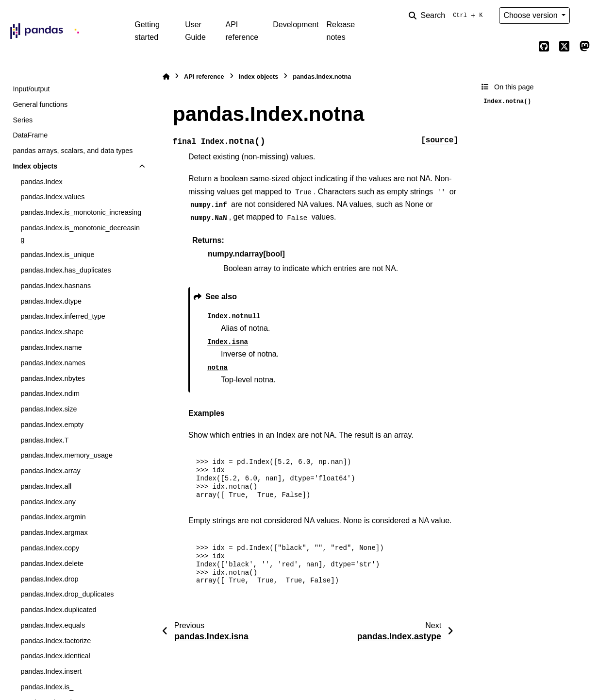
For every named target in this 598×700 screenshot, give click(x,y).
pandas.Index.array (50, 471)
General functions (40, 104)
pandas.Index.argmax (54, 532)
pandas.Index (41, 182)
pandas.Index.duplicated (58, 610)
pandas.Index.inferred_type (63, 316)
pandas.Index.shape (52, 332)
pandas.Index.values (52, 197)
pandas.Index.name (51, 347)
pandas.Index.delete (52, 563)
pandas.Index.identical (55, 656)
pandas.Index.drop (49, 579)
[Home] (166, 77)
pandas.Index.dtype (51, 301)
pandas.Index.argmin (53, 517)
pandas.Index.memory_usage (66, 455)
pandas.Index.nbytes (53, 378)
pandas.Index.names (53, 363)
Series (23, 120)
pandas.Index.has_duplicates (66, 270)
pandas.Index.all (46, 486)
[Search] (448, 16)
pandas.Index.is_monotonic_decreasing (80, 234)
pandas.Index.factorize (56, 641)
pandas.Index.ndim (50, 393)
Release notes (341, 31)
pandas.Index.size (49, 409)
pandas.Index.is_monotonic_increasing (81, 212)
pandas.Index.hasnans (56, 286)
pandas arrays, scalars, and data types (73, 151)
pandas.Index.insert (51, 671)
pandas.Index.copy (50, 548)
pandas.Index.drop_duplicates (67, 594)
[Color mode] (584, 16)
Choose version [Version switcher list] (532, 15)
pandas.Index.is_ (47, 687)
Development (296, 25)
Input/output (31, 89)
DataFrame (30, 135)
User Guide (195, 31)
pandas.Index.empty (52, 425)
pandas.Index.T (44, 440)
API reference (242, 31)
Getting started (147, 31)
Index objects (35, 166)
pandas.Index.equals (53, 625)
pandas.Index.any (48, 502)
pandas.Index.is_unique (57, 255)
